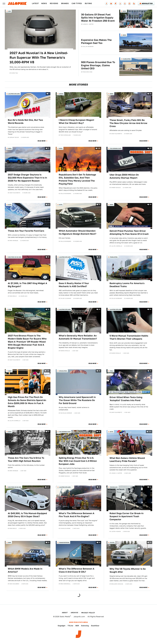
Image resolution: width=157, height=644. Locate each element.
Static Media (65, 617)
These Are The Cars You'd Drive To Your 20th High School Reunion (26, 459)
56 (150, 309)
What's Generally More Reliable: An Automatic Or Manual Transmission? (78, 337)
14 (100, 543)
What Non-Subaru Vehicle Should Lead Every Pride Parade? (127, 460)
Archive (74, 613)
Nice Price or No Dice (15, 257)
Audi (9, 11)
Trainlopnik (114, 257)
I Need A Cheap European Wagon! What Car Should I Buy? (76, 122)
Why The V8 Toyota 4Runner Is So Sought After (128, 570)
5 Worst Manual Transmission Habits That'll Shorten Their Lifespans (129, 337)
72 (150, 371)
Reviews (54, 3)
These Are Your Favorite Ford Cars (26, 231)
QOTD (10, 205)
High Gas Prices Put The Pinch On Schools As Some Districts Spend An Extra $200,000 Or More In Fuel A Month (27, 402)
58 (150, 257)
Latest (35, 3)
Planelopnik (127, 59)
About (65, 613)
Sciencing (85, 626)
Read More (42, 141)
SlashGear (95, 626)
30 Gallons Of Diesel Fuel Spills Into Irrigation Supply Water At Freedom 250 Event (98, 18)
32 (49, 309)
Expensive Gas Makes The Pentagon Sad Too (96, 42)
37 (49, 148)
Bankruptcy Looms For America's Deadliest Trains (127, 285)
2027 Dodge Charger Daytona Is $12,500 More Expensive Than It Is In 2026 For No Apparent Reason (27, 178)
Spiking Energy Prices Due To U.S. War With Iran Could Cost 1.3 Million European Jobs (78, 461)
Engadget (62, 626)
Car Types (77, 3)
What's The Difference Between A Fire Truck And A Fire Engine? (77, 515)
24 (99, 309)
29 (99, 371)
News (44, 3)
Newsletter (146, 3)
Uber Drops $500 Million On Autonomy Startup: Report (124, 176)
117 (48, 487)
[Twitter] (120, 3)
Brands (65, 3)
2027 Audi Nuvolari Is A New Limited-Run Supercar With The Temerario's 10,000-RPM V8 (39, 57)
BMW (10, 542)
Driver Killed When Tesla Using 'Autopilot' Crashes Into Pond (126, 399)
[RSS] (134, 3)
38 (150, 94)
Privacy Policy (88, 613)
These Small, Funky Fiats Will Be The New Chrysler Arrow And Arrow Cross (128, 123)
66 (49, 257)
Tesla (112, 371)
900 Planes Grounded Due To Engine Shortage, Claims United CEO (98, 65)
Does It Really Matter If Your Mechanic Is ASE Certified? (74, 285)
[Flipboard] (116, 3)
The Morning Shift (116, 148)
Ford (10, 309)
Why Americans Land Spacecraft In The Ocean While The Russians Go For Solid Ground (77, 400)
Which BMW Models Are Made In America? (25, 570)
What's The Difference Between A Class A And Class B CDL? (77, 570)
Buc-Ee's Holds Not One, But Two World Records (25, 122)
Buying (88, 3)
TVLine (70, 626)
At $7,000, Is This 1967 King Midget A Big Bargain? (27, 285)
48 (99, 432)
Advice (61, 94)
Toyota (112, 542)
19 (100, 487)
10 (49, 543)
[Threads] (125, 3)
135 (99, 148)
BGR (77, 626)
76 (100, 205)
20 (150, 148)
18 (49, 205)
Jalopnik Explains (14, 94)
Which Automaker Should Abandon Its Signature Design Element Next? (78, 232)
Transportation (64, 542)
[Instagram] (129, 3)
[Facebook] (107, 3)
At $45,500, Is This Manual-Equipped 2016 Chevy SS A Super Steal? (27, 515)
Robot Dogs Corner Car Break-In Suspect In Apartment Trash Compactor (127, 516)
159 (48, 371)
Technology (114, 487)
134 (150, 432)
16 (100, 257)
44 (150, 205)
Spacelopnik (63, 371)
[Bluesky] (111, 3)
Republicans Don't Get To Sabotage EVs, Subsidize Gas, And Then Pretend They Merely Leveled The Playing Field (77, 179)
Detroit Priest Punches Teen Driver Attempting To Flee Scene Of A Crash (129, 232)
